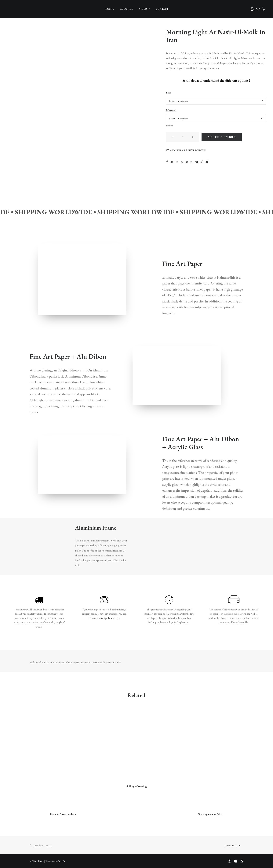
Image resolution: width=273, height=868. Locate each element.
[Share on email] (206, 162)
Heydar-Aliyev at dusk (63, 814)
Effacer (169, 126)
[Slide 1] (12, 31)
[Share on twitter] (172, 162)
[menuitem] (109, 9)
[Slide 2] (12, 47)
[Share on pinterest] (182, 162)
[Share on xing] (202, 162)
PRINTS (109, 9)
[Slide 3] (12, 62)
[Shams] (13, 9)
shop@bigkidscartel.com (108, 618)
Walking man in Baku (210, 814)
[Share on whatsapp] (192, 162)
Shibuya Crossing (137, 786)
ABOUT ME (127, 9)
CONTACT (162, 9)
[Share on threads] (177, 162)
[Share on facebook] (167, 162)
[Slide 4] (12, 77)
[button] (173, 137)
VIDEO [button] (144, 9)
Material (171, 110)
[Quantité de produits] (183, 137)
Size (168, 93)
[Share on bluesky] (197, 162)
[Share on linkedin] (187, 162)
